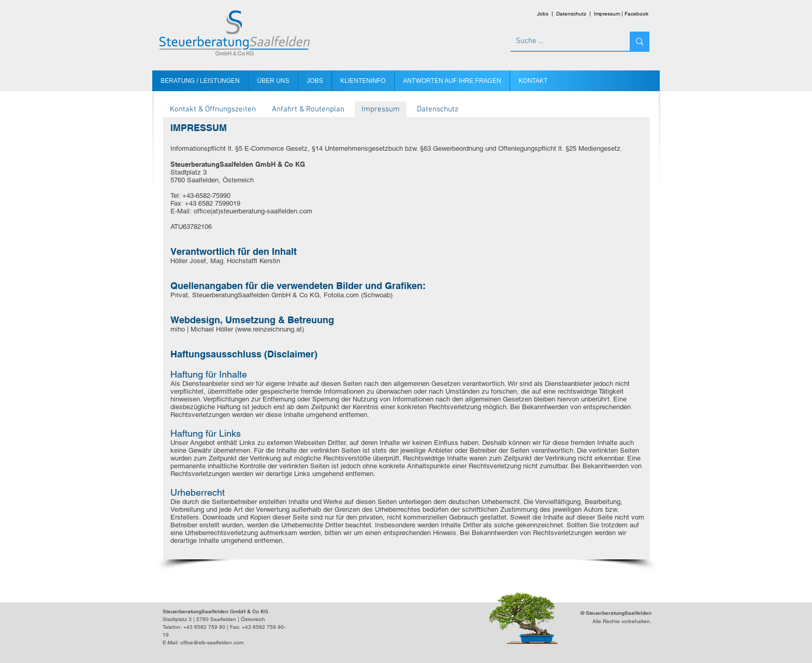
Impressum (607, 14)
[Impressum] (381, 109)
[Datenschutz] (438, 109)
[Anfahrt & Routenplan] (308, 109)
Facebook (636, 14)
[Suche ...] (562, 41)
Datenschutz (571, 14)
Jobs (543, 14)
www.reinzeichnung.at (270, 329)
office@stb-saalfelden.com (212, 643)
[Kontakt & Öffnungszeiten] (213, 109)
